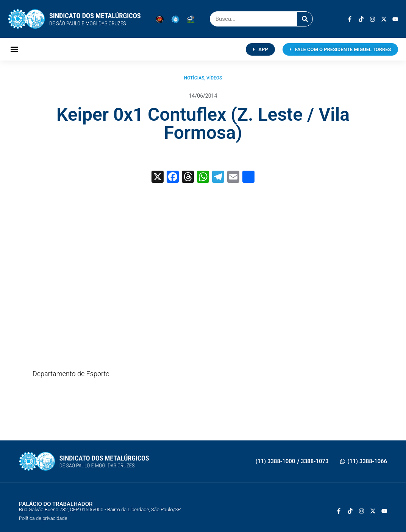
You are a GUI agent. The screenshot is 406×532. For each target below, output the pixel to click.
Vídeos (214, 78)
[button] (14, 49)
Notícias (194, 78)
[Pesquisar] (305, 19)
